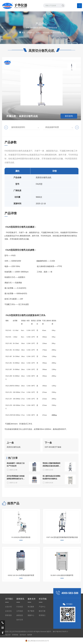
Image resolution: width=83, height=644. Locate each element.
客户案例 (31, 639)
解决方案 (42, 639)
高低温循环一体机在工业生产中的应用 (16, 486)
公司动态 (20, 639)
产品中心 (31, 33)
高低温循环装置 (52, 127)
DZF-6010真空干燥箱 (53, 457)
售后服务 (31, 634)
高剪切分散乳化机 (43, 33)
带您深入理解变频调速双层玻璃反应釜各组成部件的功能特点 (51, 486)
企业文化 (8, 639)
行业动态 (20, 634)
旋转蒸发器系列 (18, 127)
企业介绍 (8, 634)
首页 (23, 33)
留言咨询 (69, 116)
